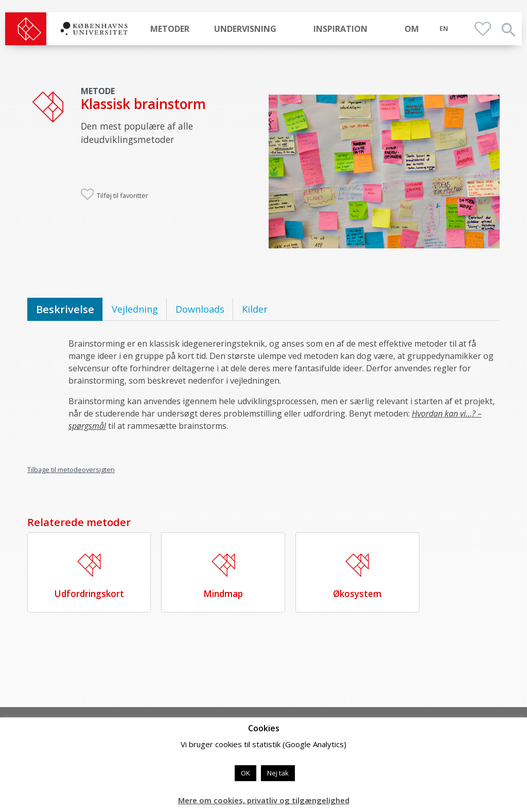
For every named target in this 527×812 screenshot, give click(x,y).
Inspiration (340, 29)
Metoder (170, 29)
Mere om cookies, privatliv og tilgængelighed (264, 800)
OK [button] (245, 773)
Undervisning (245, 29)
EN (444, 28)
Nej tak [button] (278, 773)
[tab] (65, 309)
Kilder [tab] (255, 309)
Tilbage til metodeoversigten (71, 470)
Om (412, 29)
